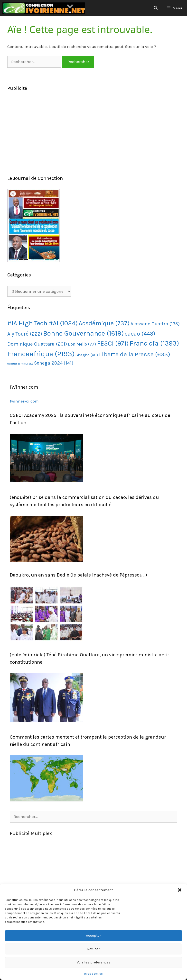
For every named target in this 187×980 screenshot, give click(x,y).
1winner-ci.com (24, 401)
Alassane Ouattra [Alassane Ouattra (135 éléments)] (155, 324)
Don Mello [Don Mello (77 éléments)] (82, 344)
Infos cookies (93, 974)
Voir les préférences (94, 962)
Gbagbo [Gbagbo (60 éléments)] (87, 355)
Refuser (94, 949)
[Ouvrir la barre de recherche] (155, 8)
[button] (180, 890)
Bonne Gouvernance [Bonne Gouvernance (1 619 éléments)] (83, 333)
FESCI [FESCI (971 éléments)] (113, 343)
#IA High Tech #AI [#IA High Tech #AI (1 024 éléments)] (42, 323)
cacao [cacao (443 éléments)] (140, 334)
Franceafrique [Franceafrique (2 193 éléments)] (41, 354)
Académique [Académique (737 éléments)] (104, 323)
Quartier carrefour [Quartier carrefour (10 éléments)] (20, 364)
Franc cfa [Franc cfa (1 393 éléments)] (154, 343)
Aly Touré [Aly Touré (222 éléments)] (25, 334)
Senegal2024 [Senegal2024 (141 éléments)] (54, 363)
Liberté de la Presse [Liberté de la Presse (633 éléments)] (135, 354)
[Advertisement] (93, 133)
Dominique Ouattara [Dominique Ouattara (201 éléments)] (37, 344)
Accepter (93, 935)
